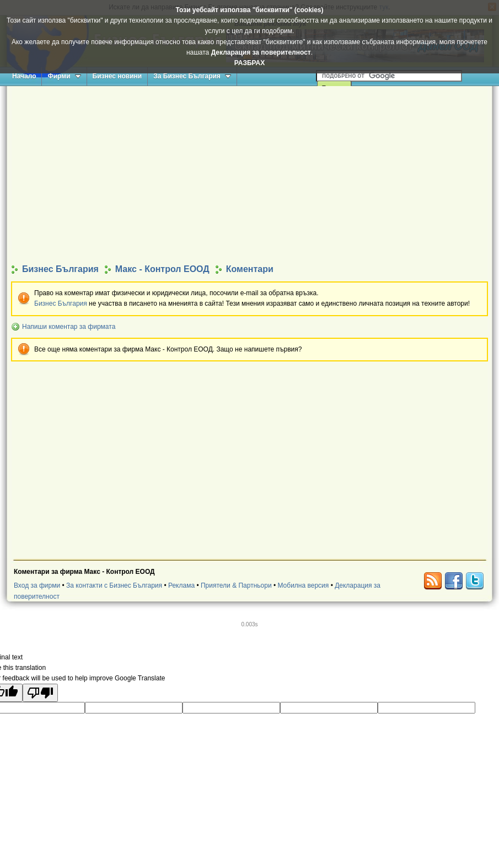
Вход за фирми (37, 585)
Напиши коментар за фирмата (69, 327)
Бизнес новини (117, 76)
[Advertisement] (250, 174)
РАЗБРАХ (249, 63)
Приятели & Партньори (236, 585)
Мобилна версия (303, 585)
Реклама (181, 585)
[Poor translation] (40, 693)
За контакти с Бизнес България (114, 585)
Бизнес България (61, 303)
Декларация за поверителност (261, 52)
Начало (24, 76)
